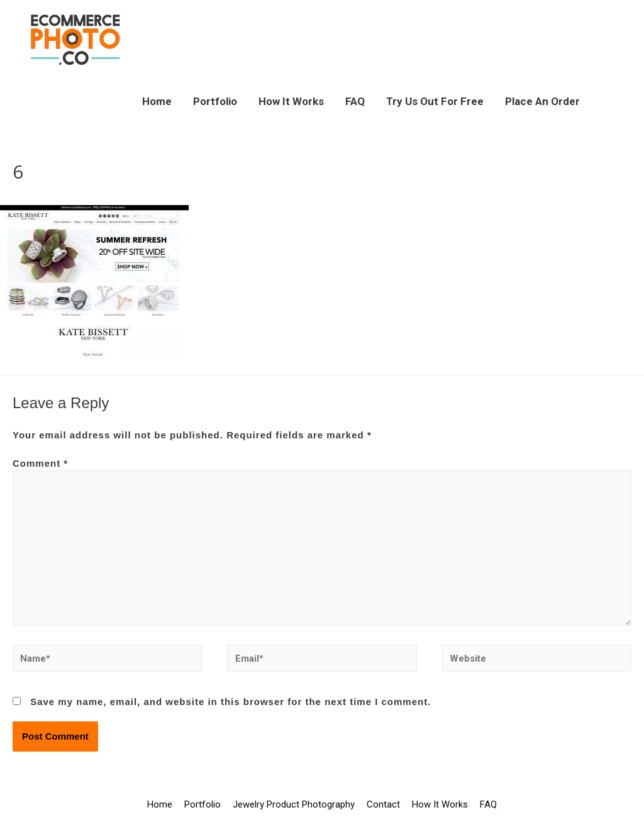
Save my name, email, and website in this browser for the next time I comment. (230, 702)
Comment (40, 463)
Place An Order (542, 101)
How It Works (291, 101)
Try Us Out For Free (435, 101)
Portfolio (215, 101)
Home (157, 101)
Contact (383, 804)
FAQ (355, 101)
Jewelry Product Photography (294, 804)
